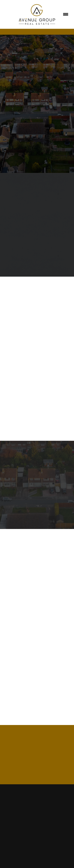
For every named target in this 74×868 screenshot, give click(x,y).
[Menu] (66, 14)
